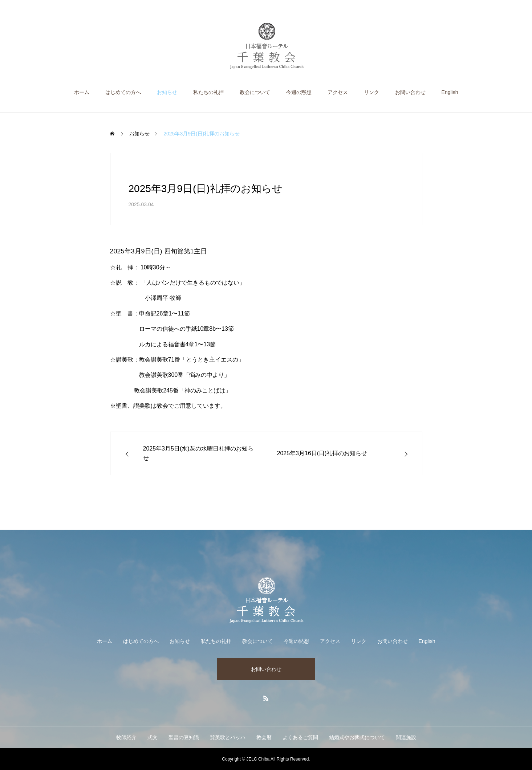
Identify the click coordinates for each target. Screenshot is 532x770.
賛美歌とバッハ (228, 737)
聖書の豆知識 (184, 737)
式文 (153, 737)
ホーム (82, 92)
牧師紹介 (126, 737)
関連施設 (406, 737)
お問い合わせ (410, 92)
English (450, 92)
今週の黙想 (299, 92)
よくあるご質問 (300, 737)
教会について (255, 92)
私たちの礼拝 (208, 92)
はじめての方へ (123, 92)
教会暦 (264, 737)
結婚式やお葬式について (357, 737)
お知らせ (167, 92)
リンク (371, 92)
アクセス (338, 92)
